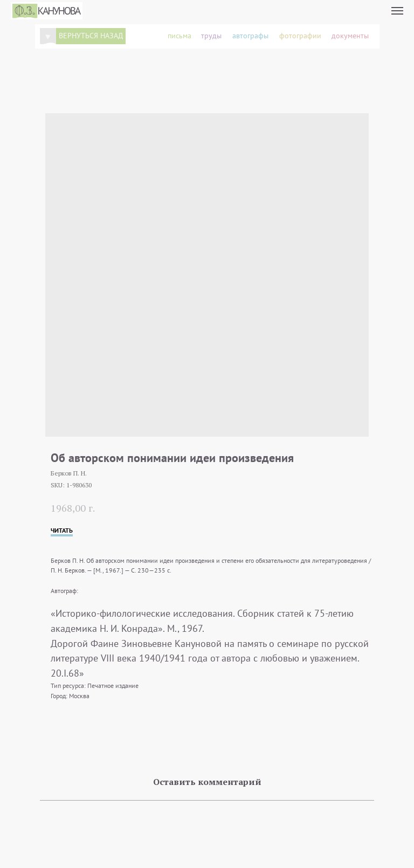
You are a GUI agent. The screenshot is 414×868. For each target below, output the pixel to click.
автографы (250, 36)
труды (211, 36)
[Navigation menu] (397, 11)
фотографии (300, 36)
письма (180, 36)
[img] (48, 36)
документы (350, 36)
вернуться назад (91, 36)
